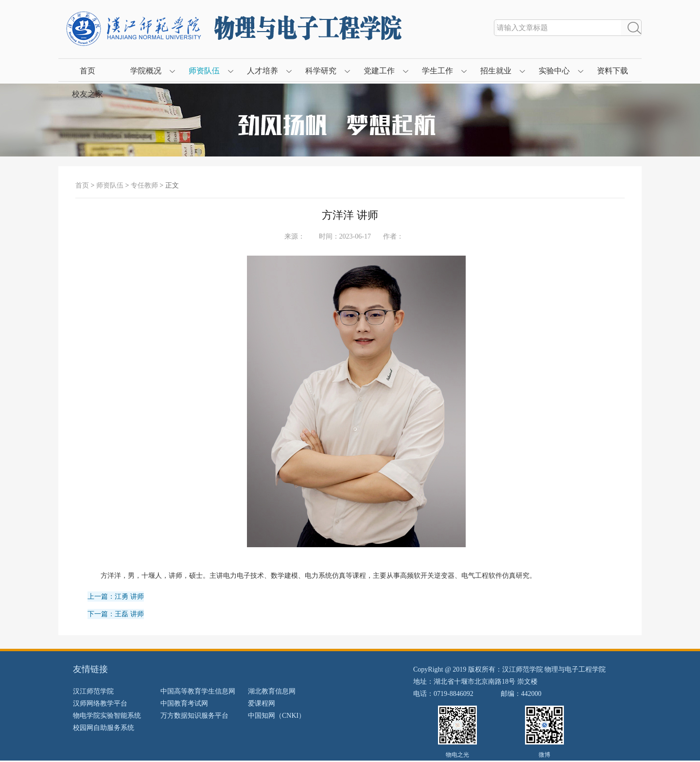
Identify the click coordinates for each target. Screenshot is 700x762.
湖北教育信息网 (272, 691)
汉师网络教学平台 (100, 703)
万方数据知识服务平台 (194, 716)
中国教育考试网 (184, 703)
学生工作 (437, 71)
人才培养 (262, 71)
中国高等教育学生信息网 (198, 691)
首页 (87, 71)
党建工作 (379, 71)
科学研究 (321, 71)
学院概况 (146, 71)
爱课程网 (262, 703)
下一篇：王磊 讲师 (116, 614)
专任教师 (144, 185)
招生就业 (496, 71)
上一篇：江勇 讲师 (116, 597)
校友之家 (87, 94)
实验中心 (554, 71)
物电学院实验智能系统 (107, 716)
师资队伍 (204, 71)
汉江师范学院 (93, 691)
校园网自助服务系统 (104, 728)
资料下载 (612, 71)
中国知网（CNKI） (277, 716)
